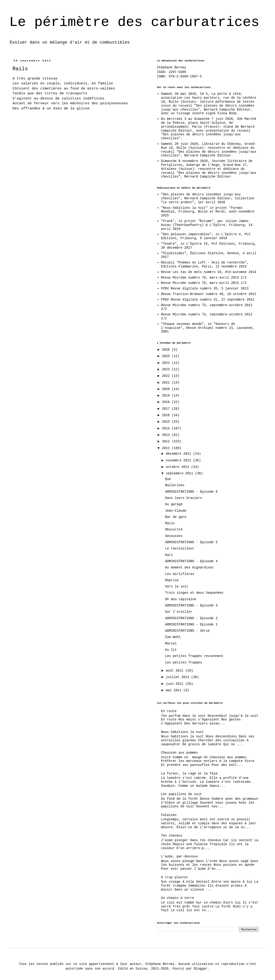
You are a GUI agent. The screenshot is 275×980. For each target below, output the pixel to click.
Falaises (169, 815)
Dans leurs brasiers (184, 498)
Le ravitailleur (180, 549)
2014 (167, 428)
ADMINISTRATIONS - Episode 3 (191, 606)
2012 (167, 441)
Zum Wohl (173, 637)
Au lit (171, 650)
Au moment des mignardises (189, 568)
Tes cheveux (172, 836)
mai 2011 (175, 690)
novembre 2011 (179, 460)
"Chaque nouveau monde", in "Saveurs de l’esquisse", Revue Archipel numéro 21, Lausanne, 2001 (208, 328)
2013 (167, 435)
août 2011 (175, 671)
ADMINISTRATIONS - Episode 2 (191, 618)
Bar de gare (176, 517)
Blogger (201, 969)
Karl (169, 555)
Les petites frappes (184, 663)
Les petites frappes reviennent (194, 656)
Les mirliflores (180, 574)
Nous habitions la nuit (183, 732)
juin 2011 (175, 684)
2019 (167, 396)
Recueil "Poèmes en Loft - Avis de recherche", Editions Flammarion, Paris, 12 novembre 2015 (205, 265)
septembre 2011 (180, 473)
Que (168, 479)
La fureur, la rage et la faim (189, 774)
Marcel (171, 644)
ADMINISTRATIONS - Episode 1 (191, 625)
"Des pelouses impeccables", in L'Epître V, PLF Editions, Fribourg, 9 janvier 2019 (206, 236)
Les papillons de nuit (181, 794)
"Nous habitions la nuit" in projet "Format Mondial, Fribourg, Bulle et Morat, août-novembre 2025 (208, 212)
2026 (167, 350)
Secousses (174, 536)
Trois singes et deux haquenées (194, 593)
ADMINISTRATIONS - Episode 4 (191, 561)
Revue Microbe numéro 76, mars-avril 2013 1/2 (204, 283)
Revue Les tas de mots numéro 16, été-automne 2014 (209, 272)
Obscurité (174, 530)
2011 (167, 448)
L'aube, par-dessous (180, 856)
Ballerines (175, 485)
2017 (167, 409)
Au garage (174, 504)
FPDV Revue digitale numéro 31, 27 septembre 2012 (208, 300)
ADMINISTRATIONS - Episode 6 (191, 492)
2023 (167, 369)
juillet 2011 (178, 677)
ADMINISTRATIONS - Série (187, 631)
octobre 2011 (178, 467)
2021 (167, 383)
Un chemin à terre (178, 898)
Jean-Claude (176, 511)
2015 (167, 422)
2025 (167, 356)
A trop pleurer (175, 877)
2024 (167, 363)
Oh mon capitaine (181, 599)
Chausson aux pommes (180, 753)
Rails (170, 523)
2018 (167, 402)
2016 (167, 415)
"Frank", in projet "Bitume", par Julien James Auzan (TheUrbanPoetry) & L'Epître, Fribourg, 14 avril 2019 (207, 225)
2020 (167, 389)
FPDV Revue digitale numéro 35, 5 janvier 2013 (205, 289)
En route (169, 711)
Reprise (172, 580)
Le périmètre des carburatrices (134, 22)
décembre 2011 (179, 454)
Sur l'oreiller (179, 612)
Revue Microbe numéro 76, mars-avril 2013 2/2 (204, 278)
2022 (167, 376)
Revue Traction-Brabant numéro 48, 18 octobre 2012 (209, 294)
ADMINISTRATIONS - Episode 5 (191, 542)
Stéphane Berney (172, 67)
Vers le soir (177, 587)
